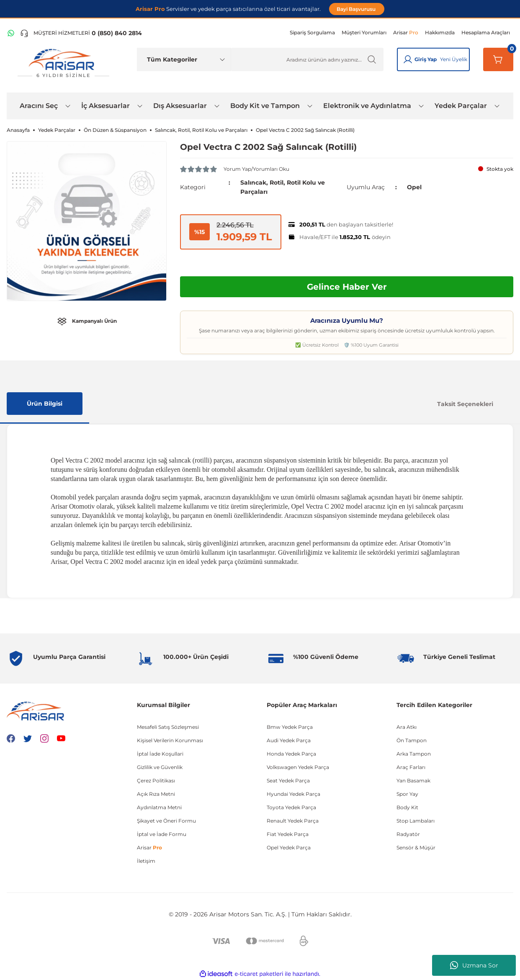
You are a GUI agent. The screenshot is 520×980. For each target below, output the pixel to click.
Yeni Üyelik (454, 59)
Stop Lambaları (416, 821)
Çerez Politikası (156, 781)
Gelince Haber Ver (347, 287)
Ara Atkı (407, 727)
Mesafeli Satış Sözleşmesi (168, 727)
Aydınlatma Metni (159, 807)
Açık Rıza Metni (156, 794)
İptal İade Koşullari (160, 754)
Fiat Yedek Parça (288, 834)
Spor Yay (407, 794)
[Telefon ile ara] (81, 33)
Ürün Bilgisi (45, 404)
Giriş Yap (426, 59)
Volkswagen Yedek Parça (298, 767)
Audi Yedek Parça (289, 740)
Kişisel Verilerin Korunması (170, 740)
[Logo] (63, 63)
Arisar (149, 848)
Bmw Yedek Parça (290, 727)
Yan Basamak (413, 781)
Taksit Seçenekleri (465, 404)
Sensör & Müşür (416, 848)
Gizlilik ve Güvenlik (160, 767)
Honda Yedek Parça (291, 754)
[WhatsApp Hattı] (11, 33)
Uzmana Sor (474, 965)
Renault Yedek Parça (293, 821)
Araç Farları (411, 767)
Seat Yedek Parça (288, 781)
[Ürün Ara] (307, 59)
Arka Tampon (414, 754)
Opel (414, 187)
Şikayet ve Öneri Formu (166, 821)
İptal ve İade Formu (162, 834)
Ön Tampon (412, 740)
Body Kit (407, 807)
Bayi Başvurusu (357, 9)
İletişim (146, 861)
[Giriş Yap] (408, 59)
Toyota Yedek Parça (291, 807)
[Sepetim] (498, 59)
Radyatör (408, 834)
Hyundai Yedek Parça (293, 794)
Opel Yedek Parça (289, 848)
